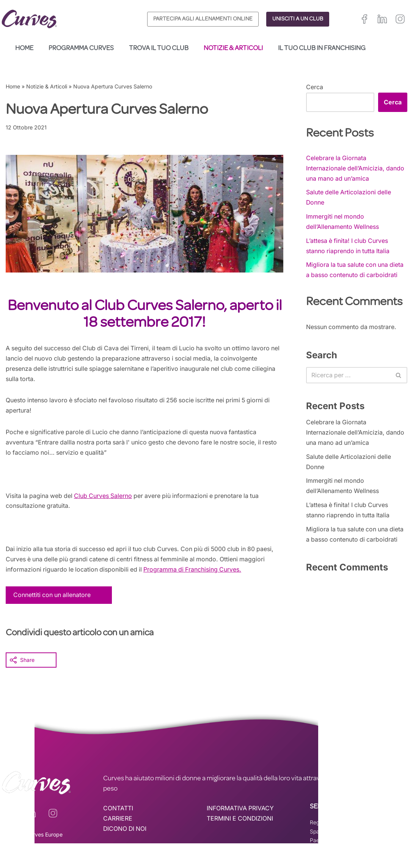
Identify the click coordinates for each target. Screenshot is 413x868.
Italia (340, 834)
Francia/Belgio (388, 825)
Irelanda (355, 825)
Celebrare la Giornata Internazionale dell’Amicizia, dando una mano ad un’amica (356, 168)
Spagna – (322, 834)
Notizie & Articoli (233, 49)
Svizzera (362, 834)
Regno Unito (325, 825)
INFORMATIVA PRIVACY (240, 811)
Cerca (315, 87)
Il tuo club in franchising (322, 49)
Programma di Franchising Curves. (196, 572)
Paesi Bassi (324, 842)
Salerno (124, 497)
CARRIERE (118, 821)
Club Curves (94, 497)
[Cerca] (348, 377)
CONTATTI (118, 811)
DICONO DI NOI (126, 831)
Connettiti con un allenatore (53, 597)
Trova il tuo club (159, 49)
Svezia (387, 834)
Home (24, 49)
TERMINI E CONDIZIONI (240, 821)
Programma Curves (81, 49)
